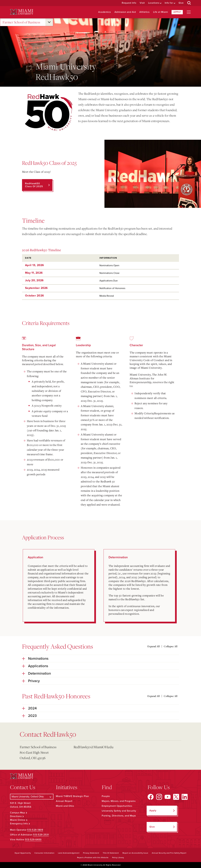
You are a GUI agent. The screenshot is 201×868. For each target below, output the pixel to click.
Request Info (129, 3)
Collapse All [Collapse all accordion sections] (171, 646)
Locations (154, 3)
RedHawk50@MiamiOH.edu (93, 747)
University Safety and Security (119, 811)
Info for (169, 3)
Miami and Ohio (65, 806)
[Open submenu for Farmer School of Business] (49, 22)
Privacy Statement (91, 853)
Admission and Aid (125, 12)
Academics (105, 12)
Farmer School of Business (21, 22)
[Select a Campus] (32, 797)
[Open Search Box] (189, 3)
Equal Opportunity (23, 853)
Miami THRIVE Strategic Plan (72, 796)
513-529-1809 (35, 830)
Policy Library (118, 858)
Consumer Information (44, 853)
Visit (142, 3)
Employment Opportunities (117, 806)
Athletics (144, 12)
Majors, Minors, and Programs (119, 801)
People (106, 796)
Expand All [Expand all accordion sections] (154, 646)
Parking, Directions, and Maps (119, 816)
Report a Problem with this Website (93, 858)
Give (181, 3)
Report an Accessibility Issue (135, 853)
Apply (177, 12)
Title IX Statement (111, 853)
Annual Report (64, 801)
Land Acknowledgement (69, 853)
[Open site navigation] (189, 12)
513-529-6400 (33, 840)
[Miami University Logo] (22, 12)
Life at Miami (161, 12)
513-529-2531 (41, 835)
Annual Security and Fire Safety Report (169, 853)
